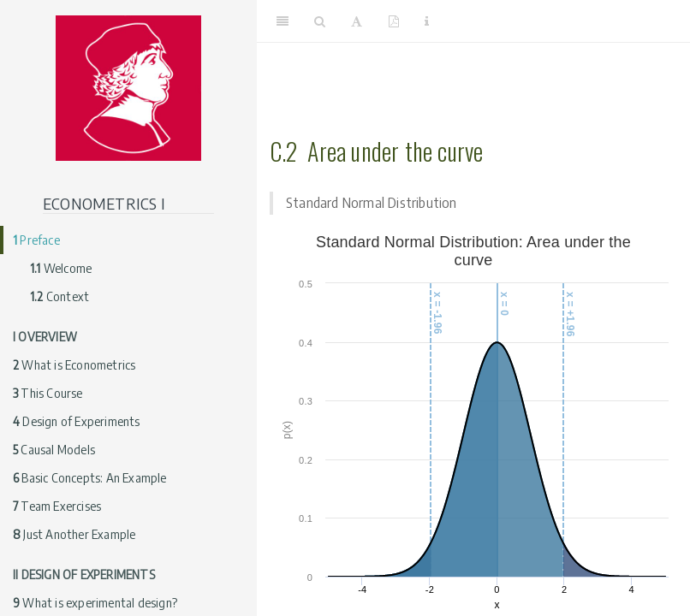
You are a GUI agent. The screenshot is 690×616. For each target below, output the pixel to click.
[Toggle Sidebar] (283, 21)
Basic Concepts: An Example (90, 478)
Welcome (61, 268)
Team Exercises (57, 506)
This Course (48, 393)
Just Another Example (74, 534)
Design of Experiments (77, 421)
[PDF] (394, 21)
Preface (36, 240)
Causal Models (54, 450)
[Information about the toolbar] (427, 21)
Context (59, 296)
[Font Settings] (357, 21)
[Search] (320, 21)
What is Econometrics (74, 365)
